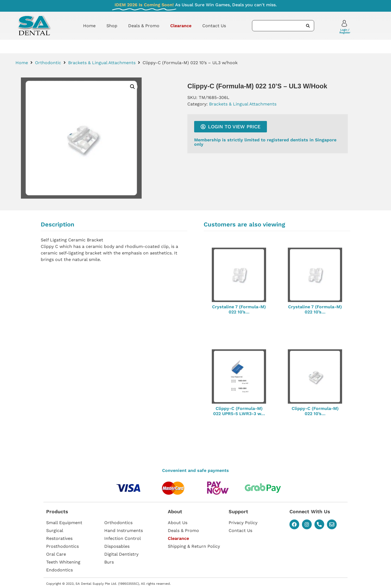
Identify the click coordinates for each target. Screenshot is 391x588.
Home (89, 26)
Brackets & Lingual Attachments (102, 63)
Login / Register (345, 31)
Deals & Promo (144, 26)
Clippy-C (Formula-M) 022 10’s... (315, 411)
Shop (112, 26)
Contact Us (214, 26)
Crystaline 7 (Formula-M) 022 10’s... (239, 309)
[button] (133, 87)
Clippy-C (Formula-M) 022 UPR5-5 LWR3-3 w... (239, 411)
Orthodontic (48, 63)
